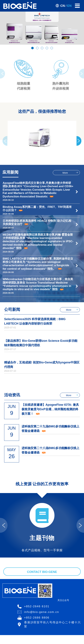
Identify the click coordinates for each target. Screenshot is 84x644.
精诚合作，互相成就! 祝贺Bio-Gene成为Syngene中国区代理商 (42, 365)
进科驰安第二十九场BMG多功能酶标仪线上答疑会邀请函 (50, 429)
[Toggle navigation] (77, 6)
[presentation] (2, 74)
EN (69, 6)
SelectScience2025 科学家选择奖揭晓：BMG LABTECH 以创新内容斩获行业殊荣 (35, 321)
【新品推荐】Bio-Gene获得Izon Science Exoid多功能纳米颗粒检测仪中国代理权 (41, 343)
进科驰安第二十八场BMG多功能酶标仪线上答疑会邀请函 (50, 450)
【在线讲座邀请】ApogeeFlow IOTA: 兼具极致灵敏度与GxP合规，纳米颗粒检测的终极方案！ (50, 409)
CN (63, 6)
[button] (32, 48)
